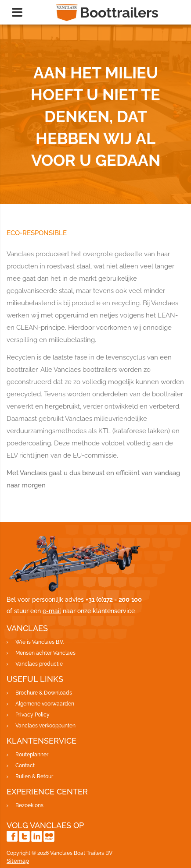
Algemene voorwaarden (45, 704)
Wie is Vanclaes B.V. (40, 642)
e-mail (52, 611)
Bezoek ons (29, 805)
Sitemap (18, 861)
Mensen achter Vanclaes (45, 653)
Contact (25, 766)
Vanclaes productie (39, 664)
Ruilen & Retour (34, 776)
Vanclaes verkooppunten (45, 726)
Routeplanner (32, 755)
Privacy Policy (32, 715)
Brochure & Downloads (44, 693)
